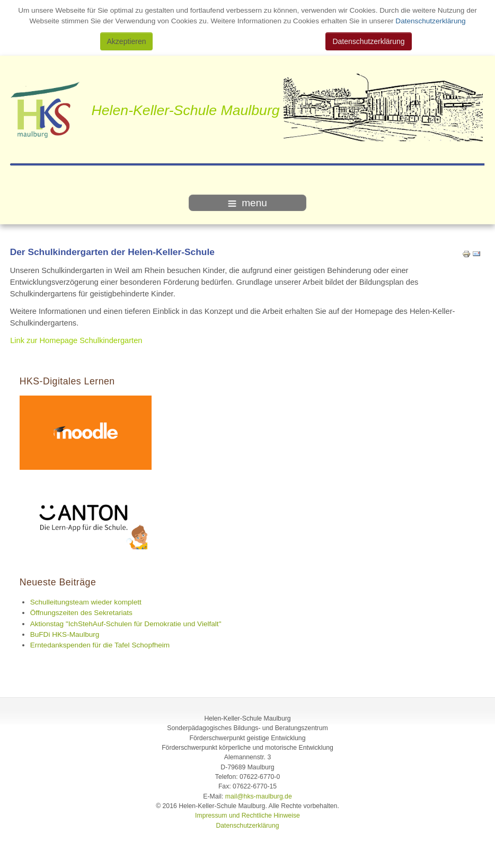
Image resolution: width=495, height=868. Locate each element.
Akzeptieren (127, 41)
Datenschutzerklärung (430, 21)
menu (247, 203)
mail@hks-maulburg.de (259, 796)
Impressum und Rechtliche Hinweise (247, 816)
